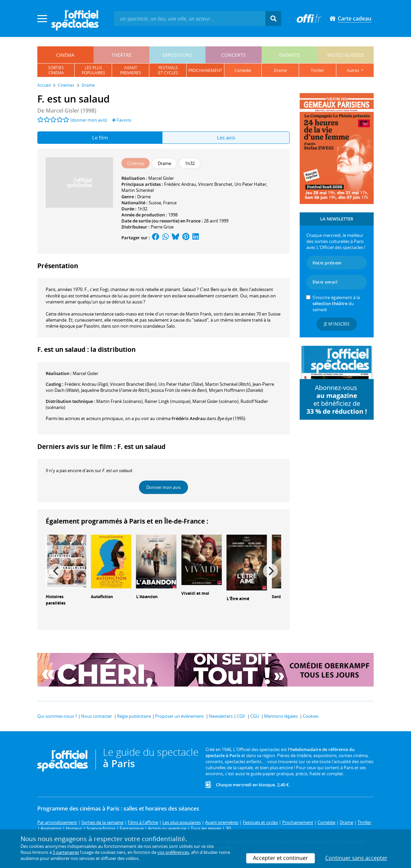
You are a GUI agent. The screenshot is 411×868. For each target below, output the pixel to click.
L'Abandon (147, 597)
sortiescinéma (56, 70)
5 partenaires (66, 852)
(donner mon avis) (89, 120)
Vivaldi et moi (195, 593)
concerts (234, 55)
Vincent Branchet (215, 184)
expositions (177, 55)
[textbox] (190, 18)
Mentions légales (281, 716)
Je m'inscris (337, 324)
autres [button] (353, 70)
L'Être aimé (238, 599)
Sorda (277, 597)
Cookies (311, 716)
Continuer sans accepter (356, 858)
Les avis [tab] (226, 137)
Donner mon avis (163, 487)
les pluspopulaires (94, 70)
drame (280, 70)
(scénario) (215, 401)
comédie (243, 70)
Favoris (122, 120)
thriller (317, 70)
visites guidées (346, 55)
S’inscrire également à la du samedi (336, 303)
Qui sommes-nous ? (57, 716)
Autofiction (102, 597)
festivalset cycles (168, 70)
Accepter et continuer (281, 858)
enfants (290, 55)
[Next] (270, 571)
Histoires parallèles (56, 600)
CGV (241, 716)
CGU (255, 716)
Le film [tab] (100, 137)
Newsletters (221, 716)
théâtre (121, 55)
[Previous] (57, 571)
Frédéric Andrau (180, 184)
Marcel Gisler (161, 178)
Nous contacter (97, 716)
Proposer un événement (179, 716)
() (86, 384)
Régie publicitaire (134, 716)
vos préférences (173, 852)
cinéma (65, 55)
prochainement (205, 70)
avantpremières (131, 70)
